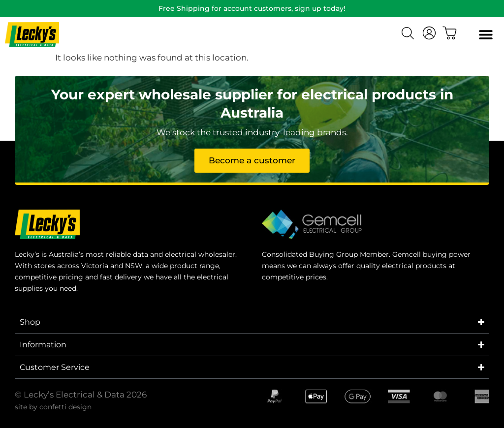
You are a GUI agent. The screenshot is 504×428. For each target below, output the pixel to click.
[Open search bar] (409, 34)
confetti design (65, 407)
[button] (486, 35)
